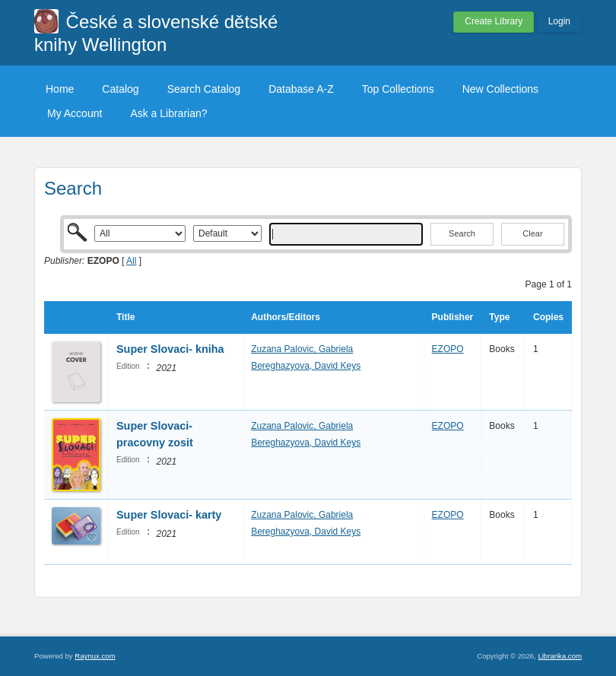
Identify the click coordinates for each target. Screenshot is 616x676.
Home (60, 89)
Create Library (494, 21)
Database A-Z (301, 89)
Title (125, 317)
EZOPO (448, 349)
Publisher (453, 317)
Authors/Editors (286, 317)
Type (499, 317)
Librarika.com (560, 656)
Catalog (120, 89)
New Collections (500, 89)
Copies (548, 317)
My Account (75, 113)
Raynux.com (95, 656)
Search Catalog (204, 89)
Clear (532, 233)
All (131, 261)
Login (559, 21)
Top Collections (398, 89)
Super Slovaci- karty (169, 515)
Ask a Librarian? (168, 113)
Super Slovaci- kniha (170, 349)
